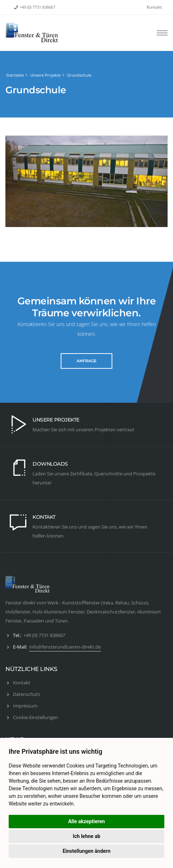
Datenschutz (27, 694)
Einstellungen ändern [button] (86, 851)
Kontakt (154, 7)
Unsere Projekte (46, 75)
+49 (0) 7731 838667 (37, 7)
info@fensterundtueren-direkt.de (65, 647)
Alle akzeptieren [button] (87, 821)
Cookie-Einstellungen (36, 717)
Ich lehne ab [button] (86, 836)
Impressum (25, 706)
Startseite (15, 75)
